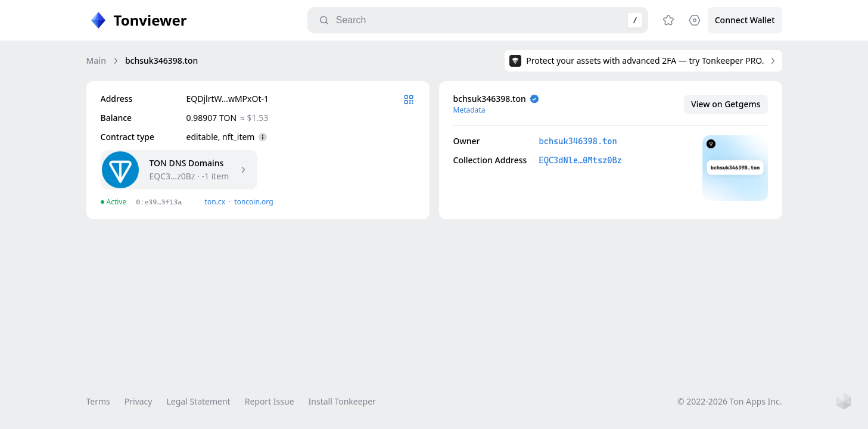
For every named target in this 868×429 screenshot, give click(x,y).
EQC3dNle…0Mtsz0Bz (581, 160)
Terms (98, 401)
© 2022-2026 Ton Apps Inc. (729, 401)
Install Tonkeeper (342, 401)
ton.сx (215, 202)
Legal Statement (198, 401)
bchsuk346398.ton (578, 141)
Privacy (139, 401)
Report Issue (270, 401)
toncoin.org (253, 202)
